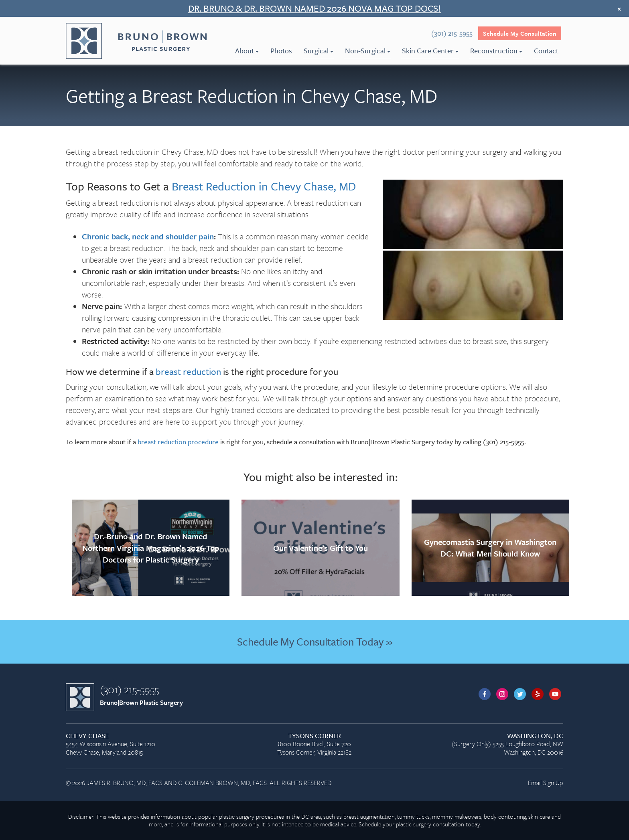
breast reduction (188, 371)
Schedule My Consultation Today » (315, 642)
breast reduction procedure (178, 442)
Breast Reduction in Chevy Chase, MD (264, 186)
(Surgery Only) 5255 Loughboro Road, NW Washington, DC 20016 (484, 744)
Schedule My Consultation (520, 33)
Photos (281, 51)
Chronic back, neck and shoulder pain (148, 236)
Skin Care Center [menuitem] (430, 51)
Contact (546, 51)
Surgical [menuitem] (319, 51)
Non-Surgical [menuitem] (368, 51)
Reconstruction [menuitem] (496, 51)
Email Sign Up (546, 783)
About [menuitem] (247, 51)
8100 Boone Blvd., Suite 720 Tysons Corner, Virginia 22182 (314, 744)
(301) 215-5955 (129, 689)
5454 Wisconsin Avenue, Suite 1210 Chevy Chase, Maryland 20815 (145, 744)
